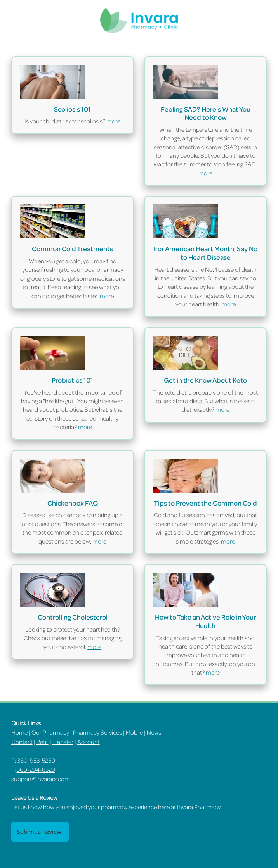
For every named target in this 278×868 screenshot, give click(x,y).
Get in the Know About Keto (205, 380)
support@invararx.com (41, 779)
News (154, 732)
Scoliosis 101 (72, 109)
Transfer (63, 742)
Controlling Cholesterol (73, 617)
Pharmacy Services (97, 732)
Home (19, 732)
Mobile (134, 732)
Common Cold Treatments (72, 248)
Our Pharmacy (50, 732)
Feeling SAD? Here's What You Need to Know (206, 113)
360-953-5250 (36, 760)
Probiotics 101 (72, 380)
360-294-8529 (36, 770)
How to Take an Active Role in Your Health (206, 621)
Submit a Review (40, 832)
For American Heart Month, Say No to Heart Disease (206, 253)
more (113, 121)
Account (89, 742)
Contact (22, 742)
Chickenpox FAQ (73, 503)
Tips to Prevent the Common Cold (205, 503)
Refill (43, 742)
